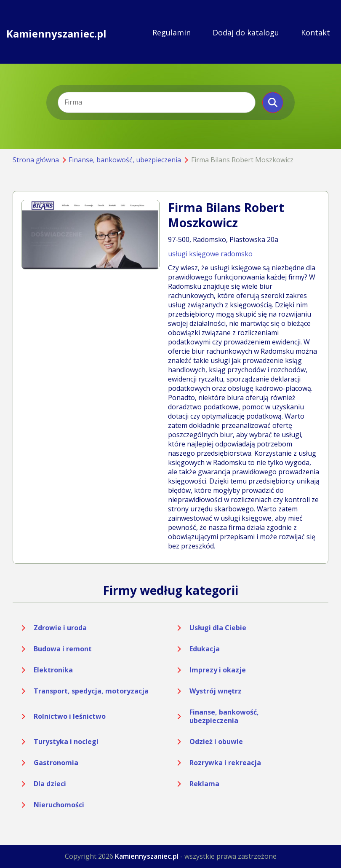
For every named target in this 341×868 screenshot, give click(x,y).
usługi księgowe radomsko (210, 254)
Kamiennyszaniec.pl (56, 33)
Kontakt (316, 32)
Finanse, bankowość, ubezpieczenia (125, 160)
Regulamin (172, 32)
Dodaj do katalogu (246, 32)
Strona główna (36, 160)
